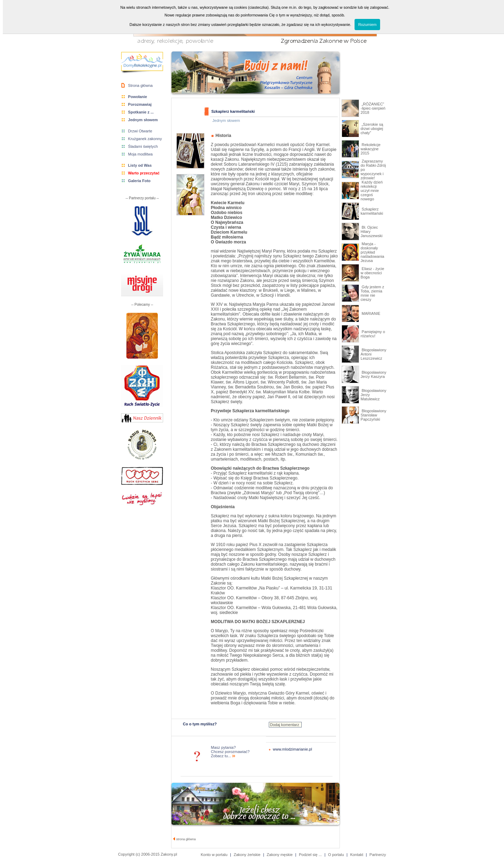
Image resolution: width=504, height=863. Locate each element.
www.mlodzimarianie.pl (293, 749)
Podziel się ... (310, 855)
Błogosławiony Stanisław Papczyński (373, 415)
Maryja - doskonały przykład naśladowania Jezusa (372, 252)
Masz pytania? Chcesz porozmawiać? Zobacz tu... (230, 752)
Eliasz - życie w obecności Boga (372, 273)
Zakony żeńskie (247, 855)
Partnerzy (378, 855)
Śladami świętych (143, 146)
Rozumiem (367, 25)
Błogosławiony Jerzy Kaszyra (373, 374)
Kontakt (356, 855)
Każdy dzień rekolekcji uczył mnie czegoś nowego (372, 191)
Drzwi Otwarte (140, 131)
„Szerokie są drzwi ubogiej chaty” (372, 129)
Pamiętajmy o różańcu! (373, 334)
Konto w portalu (214, 855)
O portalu (336, 855)
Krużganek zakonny (145, 139)
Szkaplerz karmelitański (372, 211)
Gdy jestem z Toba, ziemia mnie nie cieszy (372, 293)
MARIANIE (370, 313)
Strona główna (140, 85)
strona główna (185, 839)
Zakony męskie (280, 855)
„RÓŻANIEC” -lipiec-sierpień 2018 (373, 108)
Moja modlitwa (140, 154)
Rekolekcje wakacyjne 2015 (370, 149)
